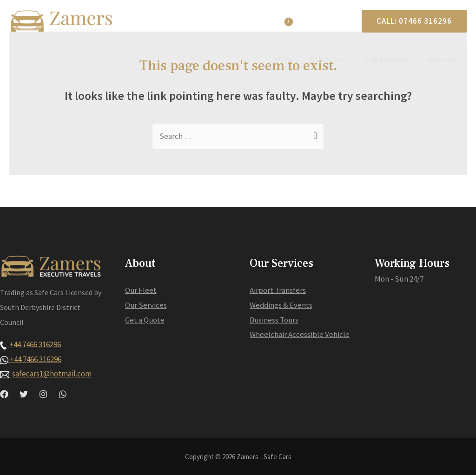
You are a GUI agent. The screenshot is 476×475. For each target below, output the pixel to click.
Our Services (390, 59)
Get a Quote (145, 320)
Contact (443, 59)
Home (290, 59)
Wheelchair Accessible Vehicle (300, 334)
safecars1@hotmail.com (52, 374)
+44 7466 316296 (30, 344)
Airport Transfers (278, 290)
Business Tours (274, 320)
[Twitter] (24, 394)
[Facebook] (4, 394)
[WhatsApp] (63, 394)
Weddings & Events (281, 305)
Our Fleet (333, 59)
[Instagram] (43, 394)
